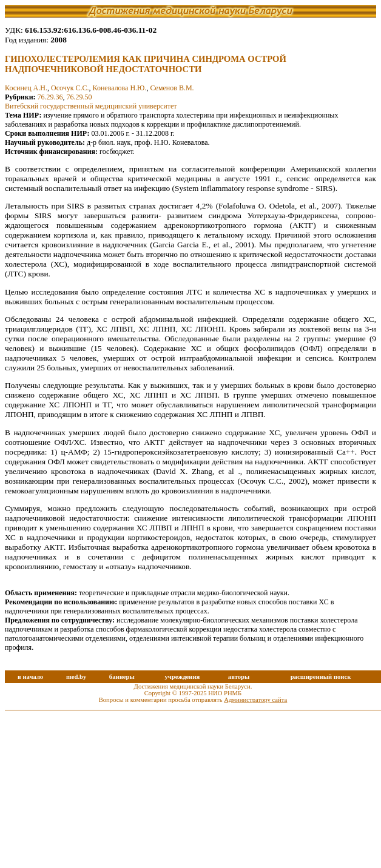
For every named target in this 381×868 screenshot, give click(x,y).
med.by (76, 677)
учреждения (182, 677)
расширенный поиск (321, 677)
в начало (30, 677)
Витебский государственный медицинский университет (91, 106)
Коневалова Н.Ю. (120, 88)
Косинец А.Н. (26, 88)
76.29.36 (50, 97)
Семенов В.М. (172, 88)
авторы (239, 677)
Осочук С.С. (70, 88)
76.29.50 (79, 97)
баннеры (122, 677)
